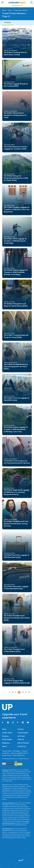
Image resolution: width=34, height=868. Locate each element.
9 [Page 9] (10, 692)
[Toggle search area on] (32, 2)
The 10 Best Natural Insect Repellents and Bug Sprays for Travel (15, 115)
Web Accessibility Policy (19, 753)
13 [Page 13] (23, 692)
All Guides (17, 751)
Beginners (6, 743)
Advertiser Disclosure (17, 6)
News (4, 729)
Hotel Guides (7, 740)
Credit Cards (7, 733)
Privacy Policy (7, 751)
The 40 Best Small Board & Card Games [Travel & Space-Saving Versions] (16, 524)
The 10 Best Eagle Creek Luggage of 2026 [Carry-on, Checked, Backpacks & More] (17, 492)
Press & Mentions (19, 756)
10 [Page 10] (13, 692)
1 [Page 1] (4, 692)
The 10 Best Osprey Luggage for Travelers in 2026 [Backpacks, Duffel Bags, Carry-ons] (16, 430)
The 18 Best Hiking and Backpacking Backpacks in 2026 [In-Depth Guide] (16, 178)
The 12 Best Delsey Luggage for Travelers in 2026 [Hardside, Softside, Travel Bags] (16, 272)
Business (6, 736)
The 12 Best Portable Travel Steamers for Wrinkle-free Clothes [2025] (17, 618)
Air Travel (21, 736)
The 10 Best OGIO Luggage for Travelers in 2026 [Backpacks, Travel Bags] (16, 241)
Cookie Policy (7, 756)
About (4, 747)
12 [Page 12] (19, 692)
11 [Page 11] (16, 692)
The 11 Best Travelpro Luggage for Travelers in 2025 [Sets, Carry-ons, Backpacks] (17, 210)
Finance (21, 729)
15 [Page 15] (29, 692)
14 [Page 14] (26, 692)
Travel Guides (23, 733)
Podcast (21, 740)
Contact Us (22, 747)
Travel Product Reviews (21, 10)
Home (4, 10)
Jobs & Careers (23, 743)
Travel (10, 10)
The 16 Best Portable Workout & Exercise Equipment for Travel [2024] (16, 367)
